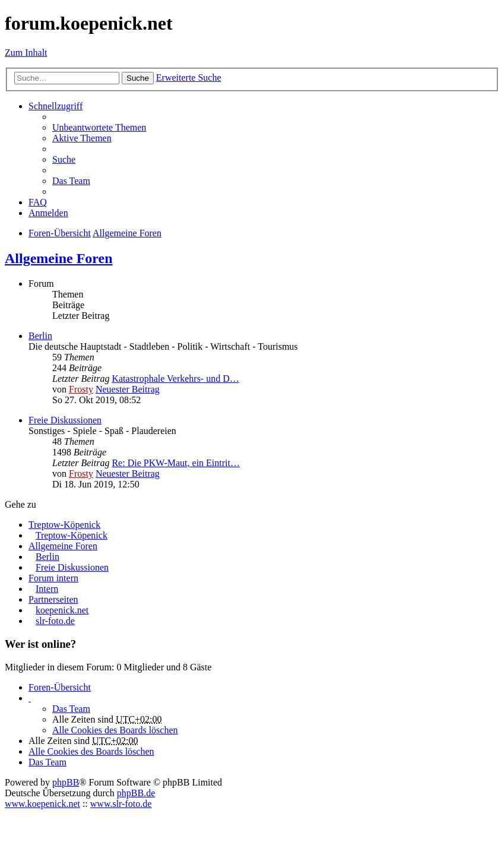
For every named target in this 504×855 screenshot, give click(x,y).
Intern (47, 589)
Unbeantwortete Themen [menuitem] (99, 127)
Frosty (81, 389)
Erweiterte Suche (189, 77)
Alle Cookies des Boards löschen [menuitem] (115, 730)
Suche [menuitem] (64, 159)
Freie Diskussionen (65, 420)
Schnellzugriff (56, 106)
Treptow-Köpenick (64, 525)
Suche (138, 78)
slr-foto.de (55, 621)
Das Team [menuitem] (71, 181)
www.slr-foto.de (121, 804)
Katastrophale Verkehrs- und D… (175, 379)
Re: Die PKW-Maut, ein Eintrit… (176, 463)
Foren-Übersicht (60, 687)
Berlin (40, 336)
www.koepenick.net (42, 804)
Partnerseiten (53, 599)
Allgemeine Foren (59, 258)
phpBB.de (136, 793)
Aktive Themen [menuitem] (82, 138)
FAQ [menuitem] (38, 202)
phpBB (66, 782)
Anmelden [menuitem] (48, 213)
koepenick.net (62, 610)
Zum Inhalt (26, 53)
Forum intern (53, 578)
